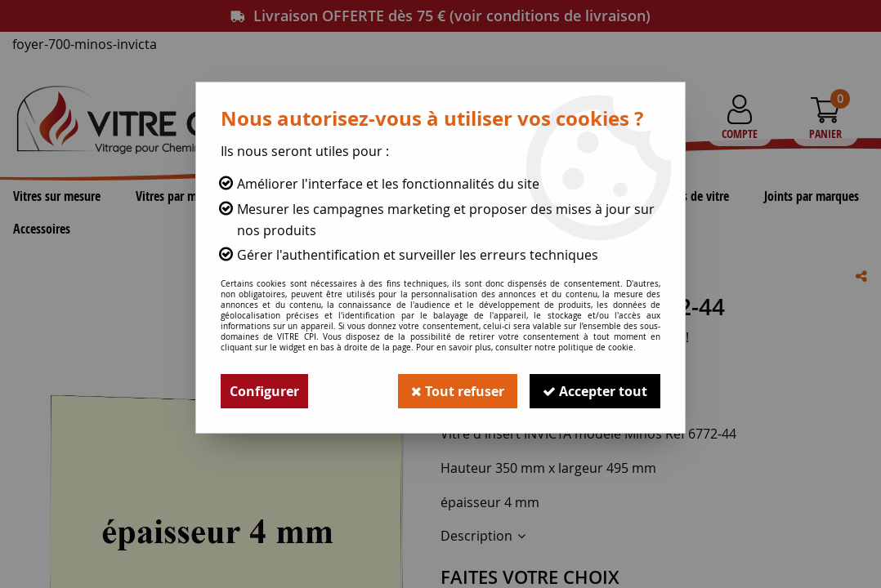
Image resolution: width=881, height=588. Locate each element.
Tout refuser (458, 391)
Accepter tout (595, 391)
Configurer (264, 391)
